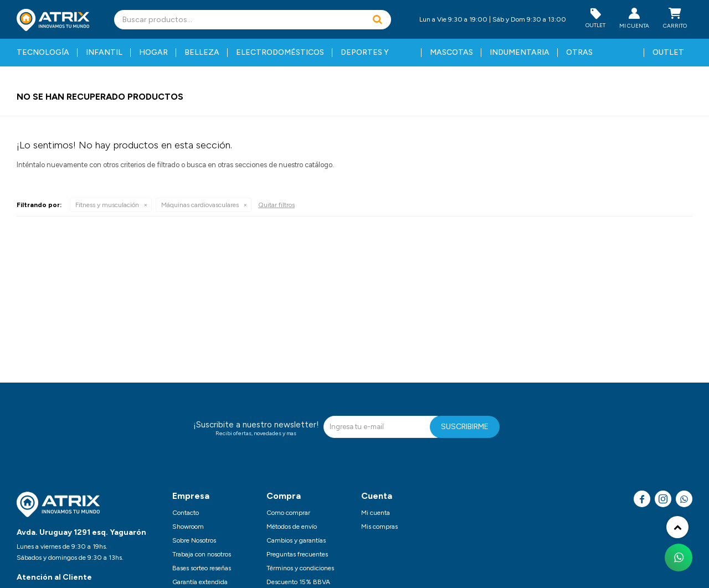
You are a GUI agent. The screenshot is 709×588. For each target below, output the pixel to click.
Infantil (104, 52)
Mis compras (379, 527)
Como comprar (288, 513)
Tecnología (43, 52)
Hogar (153, 52)
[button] (377, 20)
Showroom (188, 527)
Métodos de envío (292, 527)
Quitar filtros (276, 205)
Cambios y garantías (296, 540)
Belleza (202, 52)
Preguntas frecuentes (297, 554)
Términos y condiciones (300, 568)
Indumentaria (520, 52)
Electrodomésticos (280, 52)
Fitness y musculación (107, 205)
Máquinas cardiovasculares (200, 205)
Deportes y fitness (365, 57)
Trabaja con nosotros (202, 554)
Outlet (668, 52)
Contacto (186, 513)
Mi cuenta (376, 513)
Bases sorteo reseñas (202, 568)
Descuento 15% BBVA (298, 582)
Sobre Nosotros (194, 540)
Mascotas (451, 52)
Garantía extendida (200, 582)
